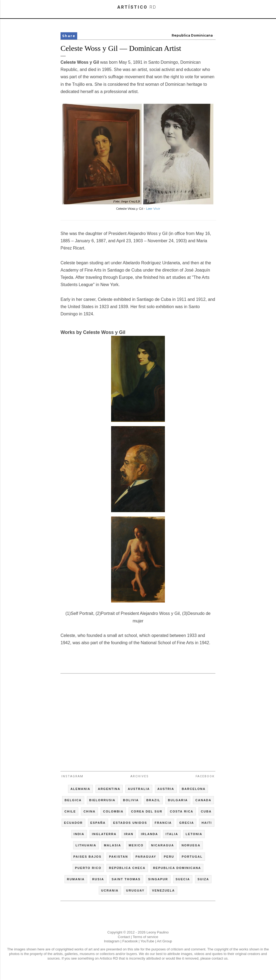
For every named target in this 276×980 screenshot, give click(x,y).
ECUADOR (73, 823)
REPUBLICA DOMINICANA (177, 868)
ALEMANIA (80, 789)
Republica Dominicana (192, 35)
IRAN (129, 834)
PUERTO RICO (88, 868)
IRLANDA (150, 834)
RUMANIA (76, 879)
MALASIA (112, 845)
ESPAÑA (98, 823)
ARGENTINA (109, 789)
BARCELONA (194, 789)
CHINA (89, 811)
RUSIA (98, 879)
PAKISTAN (118, 857)
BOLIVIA (131, 800)
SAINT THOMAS (126, 879)
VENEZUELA (163, 890)
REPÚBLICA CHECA (127, 868)
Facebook (205, 776)
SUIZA (203, 879)
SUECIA (183, 879)
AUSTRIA (166, 789)
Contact (124, 937)
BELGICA (73, 800)
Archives (140, 776)
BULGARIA (178, 800)
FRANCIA (163, 823)
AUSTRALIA (139, 789)
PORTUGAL (192, 857)
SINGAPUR (158, 879)
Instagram (72, 776)
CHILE (70, 811)
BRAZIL (153, 800)
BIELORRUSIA (102, 800)
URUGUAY (135, 890)
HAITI (207, 823)
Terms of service (145, 937)
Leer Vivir (153, 209)
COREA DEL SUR (147, 811)
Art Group (164, 941)
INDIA (79, 834)
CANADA (203, 800)
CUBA (206, 811)
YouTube (147, 941)
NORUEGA (191, 845)
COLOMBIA (113, 811)
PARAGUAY (146, 857)
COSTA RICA (182, 811)
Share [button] (69, 36)
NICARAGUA (163, 845)
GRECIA (187, 823)
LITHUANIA (86, 845)
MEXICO (136, 845)
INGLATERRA (104, 834)
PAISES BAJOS (88, 857)
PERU (169, 857)
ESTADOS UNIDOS (130, 823)
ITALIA (172, 834)
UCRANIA (110, 890)
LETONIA (194, 834)
